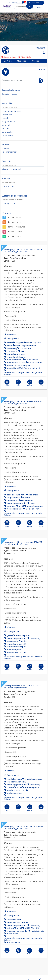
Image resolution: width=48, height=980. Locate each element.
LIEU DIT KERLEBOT (14, 915)
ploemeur (11, 504)
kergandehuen (13, 496)
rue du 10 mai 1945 (15, 368)
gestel (10, 343)
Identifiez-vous (14, 3)
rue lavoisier (12, 929)
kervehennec (27, 499)
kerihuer (27, 496)
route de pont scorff (16, 641)
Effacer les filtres (8, 57)
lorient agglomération (26, 345)
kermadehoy (13, 499)
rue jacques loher (15, 789)
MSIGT (33, 501)
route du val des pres (17, 357)
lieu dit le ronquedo (33, 774)
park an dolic (26, 348)
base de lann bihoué (16, 493)
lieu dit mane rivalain (16, 777)
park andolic (12, 351)
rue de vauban (35, 362)
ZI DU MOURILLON (13, 938)
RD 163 (23, 351)
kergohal (20, 343)
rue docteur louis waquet (18, 365)
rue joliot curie (37, 926)
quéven (10, 783)
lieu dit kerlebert (14, 774)
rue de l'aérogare (15, 507)
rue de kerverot (32, 360)
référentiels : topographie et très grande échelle (23, 373)
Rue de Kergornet (15, 360)
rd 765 (28, 923)
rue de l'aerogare (35, 504)
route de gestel (32, 783)
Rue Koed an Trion (34, 368)
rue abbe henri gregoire (18, 786)
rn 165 (36, 923)
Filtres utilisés (24, 57)
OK (30, 6)
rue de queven (32, 507)
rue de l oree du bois (16, 650)
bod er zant (34, 493)
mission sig (12, 348)
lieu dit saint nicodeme (17, 917)
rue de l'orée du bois (16, 362)
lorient (10, 345)
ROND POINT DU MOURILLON (17, 926)
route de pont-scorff (17, 354)
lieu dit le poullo (34, 343)
